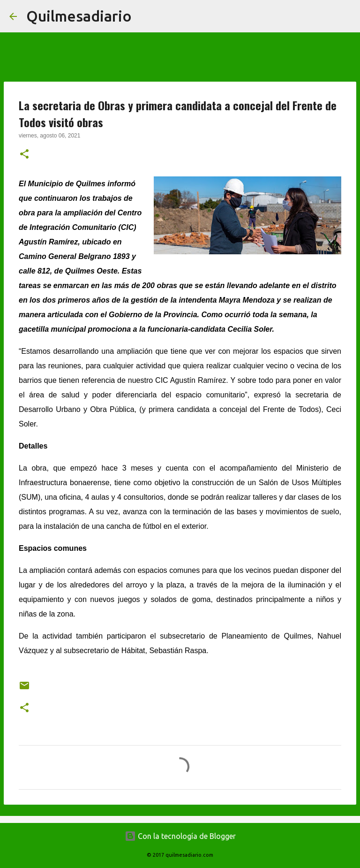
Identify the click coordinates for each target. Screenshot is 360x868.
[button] (24, 155)
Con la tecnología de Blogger (180, 836)
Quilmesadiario (79, 16)
